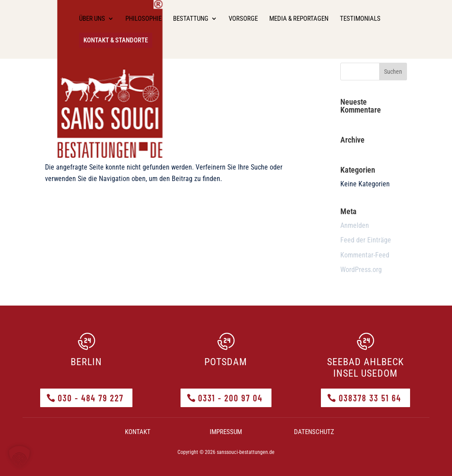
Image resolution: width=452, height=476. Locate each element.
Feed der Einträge (366, 240)
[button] (19, 457)
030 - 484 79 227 (91, 398)
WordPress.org (361, 270)
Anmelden (355, 225)
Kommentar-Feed (365, 255)
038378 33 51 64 (370, 398)
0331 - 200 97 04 (231, 398)
